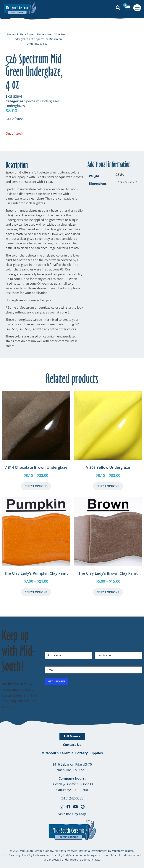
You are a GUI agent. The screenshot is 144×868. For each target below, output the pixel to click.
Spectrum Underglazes (42, 101)
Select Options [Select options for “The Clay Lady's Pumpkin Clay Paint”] (36, 592)
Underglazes (45, 34)
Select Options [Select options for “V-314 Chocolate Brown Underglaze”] (36, 486)
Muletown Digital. (122, 851)
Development (99, 851)
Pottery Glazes (26, 34)
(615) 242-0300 (72, 798)
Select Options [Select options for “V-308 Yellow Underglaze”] (108, 486)
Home (11, 34)
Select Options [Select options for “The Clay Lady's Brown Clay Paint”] (108, 592)
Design (83, 851)
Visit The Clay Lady (72, 814)
